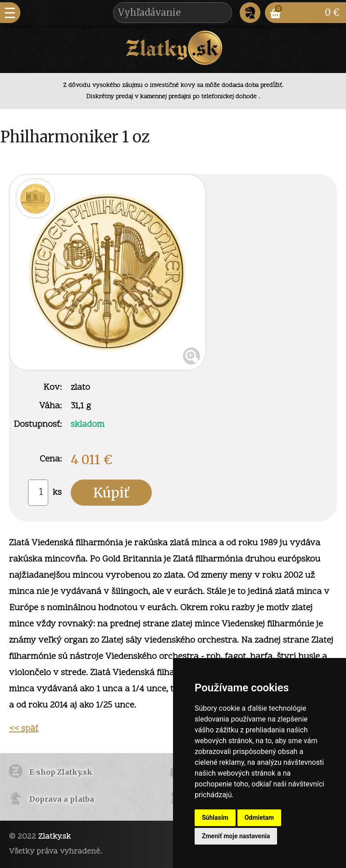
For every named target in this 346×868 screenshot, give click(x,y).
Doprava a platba (62, 799)
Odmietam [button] (259, 818)
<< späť (24, 729)
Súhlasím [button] (215, 818)
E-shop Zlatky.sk (61, 772)
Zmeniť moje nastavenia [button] (236, 836)
